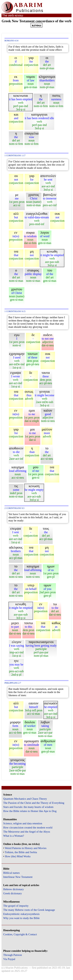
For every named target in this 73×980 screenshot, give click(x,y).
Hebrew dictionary (13, 889)
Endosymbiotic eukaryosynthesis (21, 914)
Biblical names (11, 873)
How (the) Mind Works (18, 856)
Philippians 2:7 (13, 683)
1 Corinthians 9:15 (15, 311)
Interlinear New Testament (18, 877)
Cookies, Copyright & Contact (20, 934)
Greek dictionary (12, 893)
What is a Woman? (14, 836)
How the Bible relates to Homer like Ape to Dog (30, 811)
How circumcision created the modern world (28, 828)
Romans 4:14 (11, 41)
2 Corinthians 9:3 (14, 508)
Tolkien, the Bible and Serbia (21, 852)
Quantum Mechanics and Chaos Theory (25, 799)
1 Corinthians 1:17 (15, 156)
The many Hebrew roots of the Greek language (29, 910)
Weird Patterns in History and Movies (26, 848)
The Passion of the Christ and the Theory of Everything (34, 803)
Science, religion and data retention (23, 823)
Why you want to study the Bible (21, 918)
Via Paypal (9, 959)
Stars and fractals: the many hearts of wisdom (28, 807)
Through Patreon (12, 955)
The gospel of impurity (16, 906)
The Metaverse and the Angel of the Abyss (27, 832)
